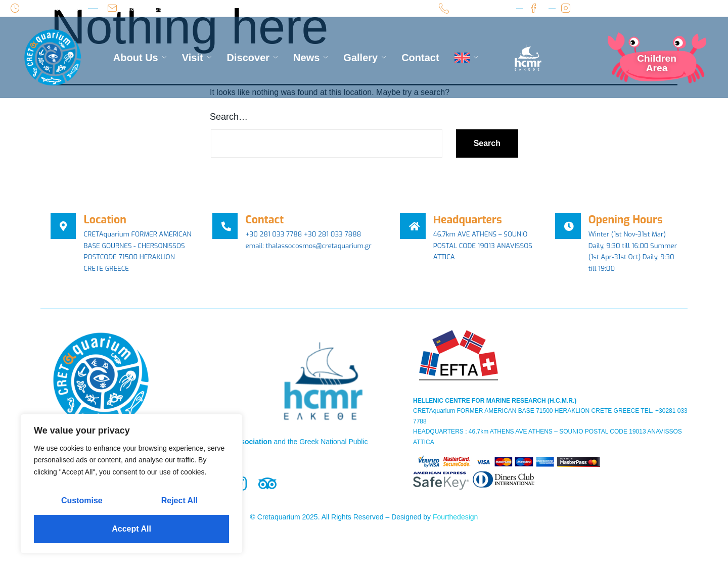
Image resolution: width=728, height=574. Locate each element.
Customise (82, 500)
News (311, 58)
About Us (140, 58)
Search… (229, 117)
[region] (131, 484)
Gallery (365, 58)
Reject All (179, 500)
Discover (253, 58)
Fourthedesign (456, 532)
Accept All (131, 529)
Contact (420, 58)
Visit (197, 58)
